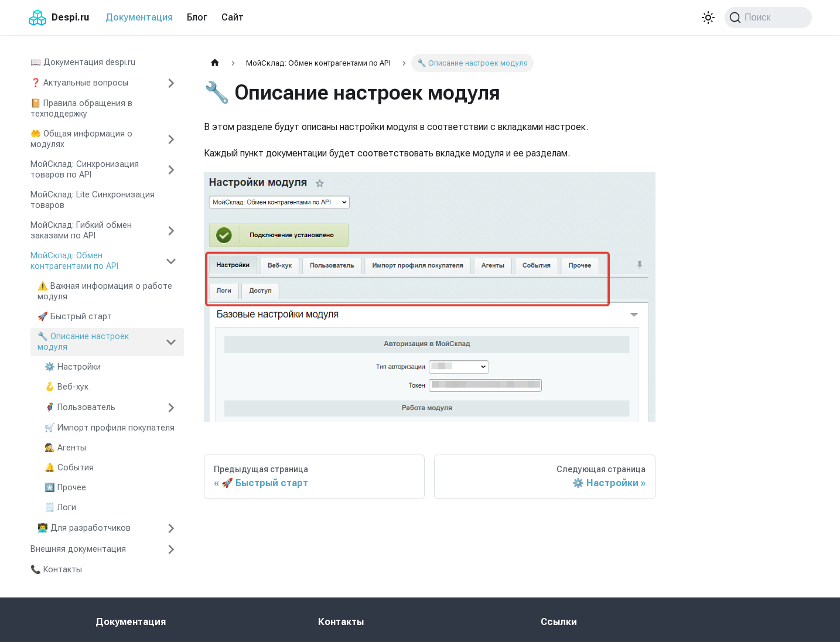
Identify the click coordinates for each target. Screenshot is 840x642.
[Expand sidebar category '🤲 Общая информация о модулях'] (171, 139)
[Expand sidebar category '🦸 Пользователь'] (171, 408)
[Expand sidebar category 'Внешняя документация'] (171, 549)
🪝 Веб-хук (66, 387)
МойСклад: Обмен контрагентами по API (74, 261)
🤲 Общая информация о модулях (81, 139)
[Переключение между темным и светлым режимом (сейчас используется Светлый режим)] (708, 18)
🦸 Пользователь (80, 407)
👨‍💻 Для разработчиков (84, 528)
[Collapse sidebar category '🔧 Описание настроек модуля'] (171, 342)
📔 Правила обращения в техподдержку (81, 109)
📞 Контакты (56, 570)
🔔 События (69, 468)
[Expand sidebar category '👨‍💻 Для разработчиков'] (171, 528)
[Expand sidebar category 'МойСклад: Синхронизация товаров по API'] (171, 170)
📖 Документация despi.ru (83, 62)
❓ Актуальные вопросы (79, 83)
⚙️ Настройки (73, 367)
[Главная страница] (215, 63)
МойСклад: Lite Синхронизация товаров (93, 200)
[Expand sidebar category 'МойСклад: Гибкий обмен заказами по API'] (171, 231)
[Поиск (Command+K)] (768, 18)
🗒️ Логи (60, 508)
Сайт (233, 17)
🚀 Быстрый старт (75, 317)
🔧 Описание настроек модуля (83, 342)
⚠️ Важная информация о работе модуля (105, 291)
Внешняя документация (78, 549)
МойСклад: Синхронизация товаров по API (85, 170)
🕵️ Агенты (65, 448)
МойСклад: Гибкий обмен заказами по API (81, 230)
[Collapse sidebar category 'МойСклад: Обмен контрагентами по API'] (171, 261)
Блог (197, 17)
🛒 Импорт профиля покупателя (110, 428)
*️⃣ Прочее (65, 488)
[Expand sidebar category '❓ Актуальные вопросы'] (171, 83)
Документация (139, 17)
